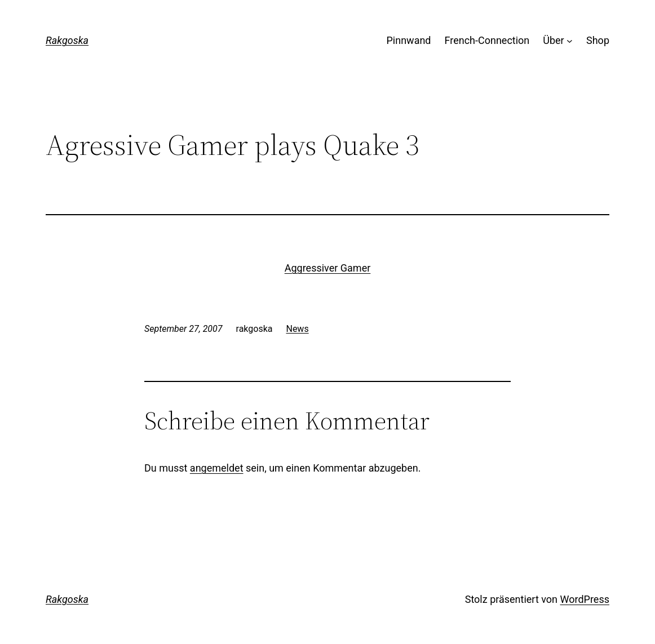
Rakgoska (67, 40)
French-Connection (487, 40)
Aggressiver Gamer (328, 268)
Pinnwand (409, 40)
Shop (598, 40)
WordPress (585, 599)
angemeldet (217, 468)
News (297, 329)
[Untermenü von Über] (570, 41)
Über (553, 40)
